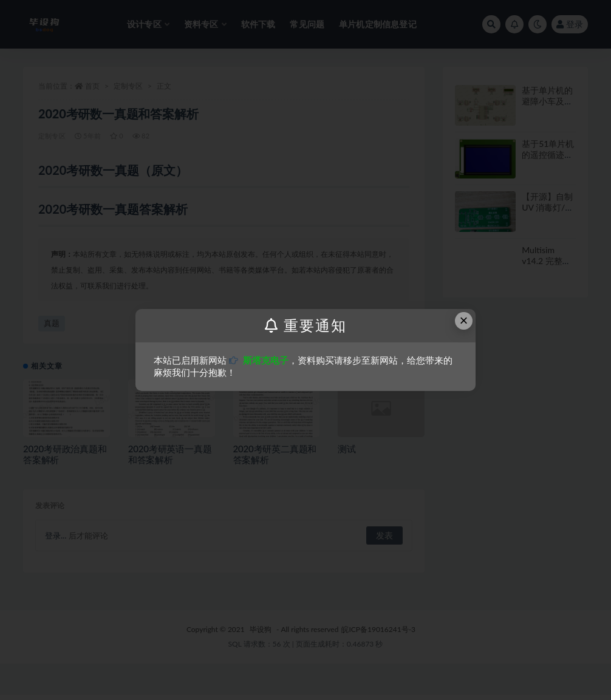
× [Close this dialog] (464, 320)
